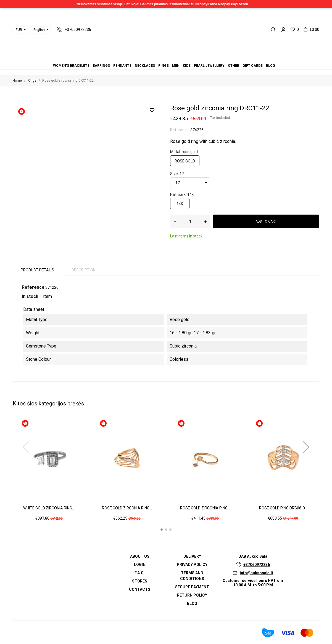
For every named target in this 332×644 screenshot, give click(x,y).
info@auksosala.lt (256, 573)
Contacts (140, 589)
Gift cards (179, 58)
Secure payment (192, 587)
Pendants (156, 58)
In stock (30, 296)
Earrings (153, 58)
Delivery (192, 556)
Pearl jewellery (173, 58)
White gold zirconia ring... (49, 508)
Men (166, 58)
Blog (183, 58)
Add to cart (266, 221)
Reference (33, 287)
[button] (162, 530)
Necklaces (159, 58)
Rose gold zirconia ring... (127, 508)
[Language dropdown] (40, 30)
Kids (169, 58)
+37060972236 (257, 565)
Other (176, 58)
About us (140, 556)
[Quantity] (190, 221)
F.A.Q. (140, 573)
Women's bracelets (149, 58)
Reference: (180, 130)
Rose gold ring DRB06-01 (283, 508)
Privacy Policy (192, 565)
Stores (140, 581)
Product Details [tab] (37, 270)
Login (140, 565)
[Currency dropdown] (20, 30)
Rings (163, 58)
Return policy (192, 595)
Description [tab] (84, 270)
